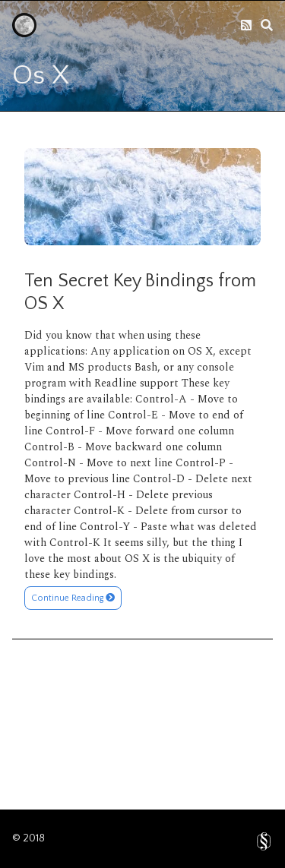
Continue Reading (73, 598)
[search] (267, 25)
